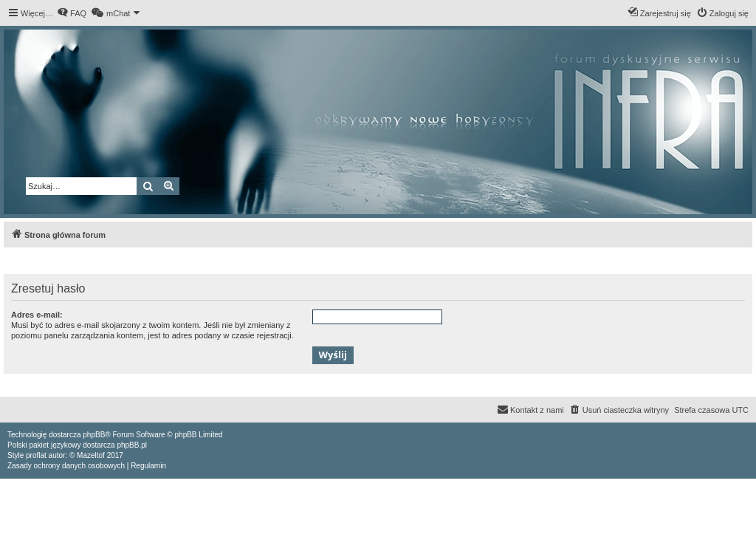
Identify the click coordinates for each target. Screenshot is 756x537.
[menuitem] (72, 13)
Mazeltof (91, 455)
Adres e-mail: (37, 315)
